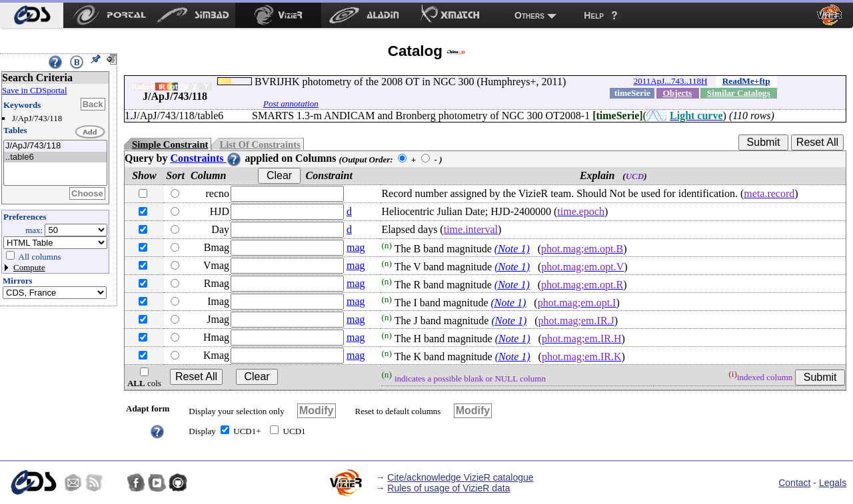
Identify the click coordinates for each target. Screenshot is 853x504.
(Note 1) (512, 249)
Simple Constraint (170, 144)
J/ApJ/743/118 (55, 146)
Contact (794, 483)
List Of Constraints (260, 144)
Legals (833, 483)
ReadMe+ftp (746, 81)
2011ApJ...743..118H (671, 81)
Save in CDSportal (35, 90)
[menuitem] (32, 15)
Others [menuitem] (529, 15)
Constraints (206, 158)
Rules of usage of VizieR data (448, 488)
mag (356, 247)
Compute (29, 267)
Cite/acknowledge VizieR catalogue (460, 477)
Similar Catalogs (739, 93)
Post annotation (291, 104)
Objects (677, 93)
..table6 (55, 157)
